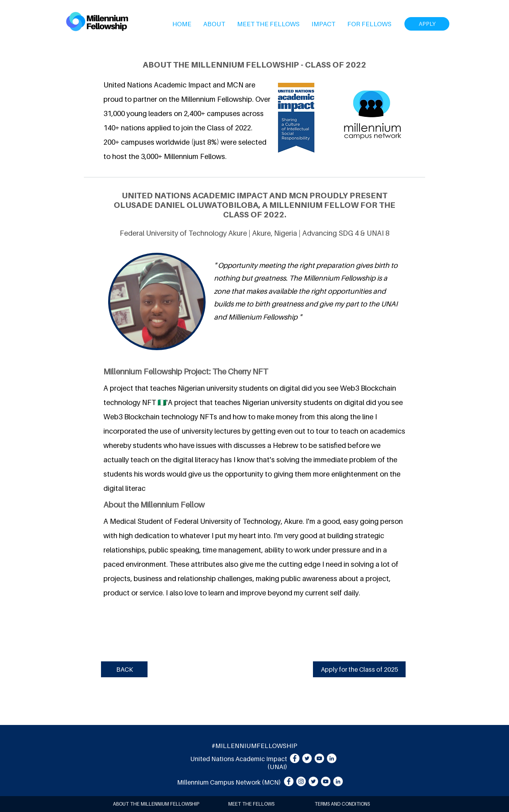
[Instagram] (301, 781)
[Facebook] (295, 758)
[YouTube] (319, 758)
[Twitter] (307, 758)
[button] (214, 24)
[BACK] (124, 669)
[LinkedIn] (332, 758)
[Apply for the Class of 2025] (359, 669)
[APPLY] (427, 24)
